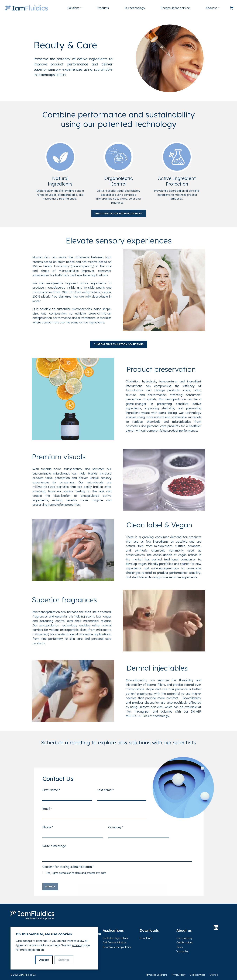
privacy (77, 945)
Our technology (135, 8)
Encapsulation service (175, 8)
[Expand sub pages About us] (225, 8)
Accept (44, 960)
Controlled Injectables (115, 938)
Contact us (17, 962)
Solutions (73, 8)
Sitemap (214, 975)
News (180, 947)
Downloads (146, 938)
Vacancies (182, 951)
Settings (64, 960)
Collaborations (185, 943)
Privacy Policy (179, 975)
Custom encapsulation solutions (119, 344)
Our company (184, 938)
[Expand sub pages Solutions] (87, 8)
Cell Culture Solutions (115, 943)
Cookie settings (197, 975)
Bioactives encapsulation (117, 947)
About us (212, 8)
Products (103, 8)
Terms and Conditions (157, 975)
